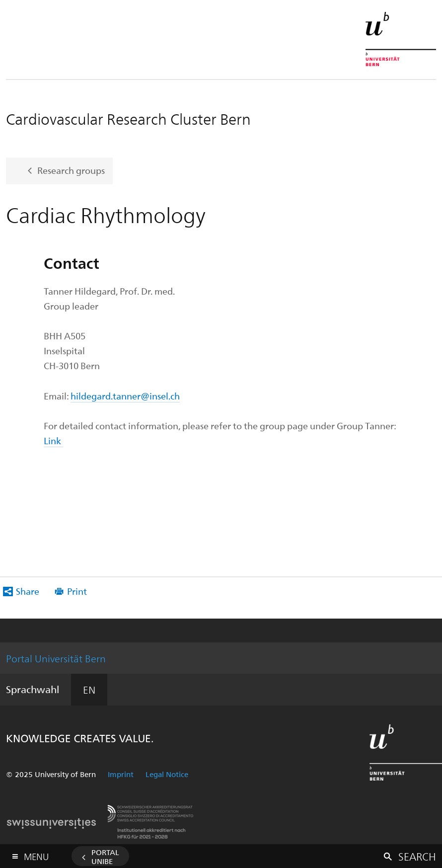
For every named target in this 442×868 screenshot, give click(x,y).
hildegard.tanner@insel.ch (125, 396)
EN (89, 689)
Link (53, 440)
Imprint (121, 774)
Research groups (71, 170)
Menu (36, 854)
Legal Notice (167, 774)
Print (77, 591)
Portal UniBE (105, 857)
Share (28, 591)
